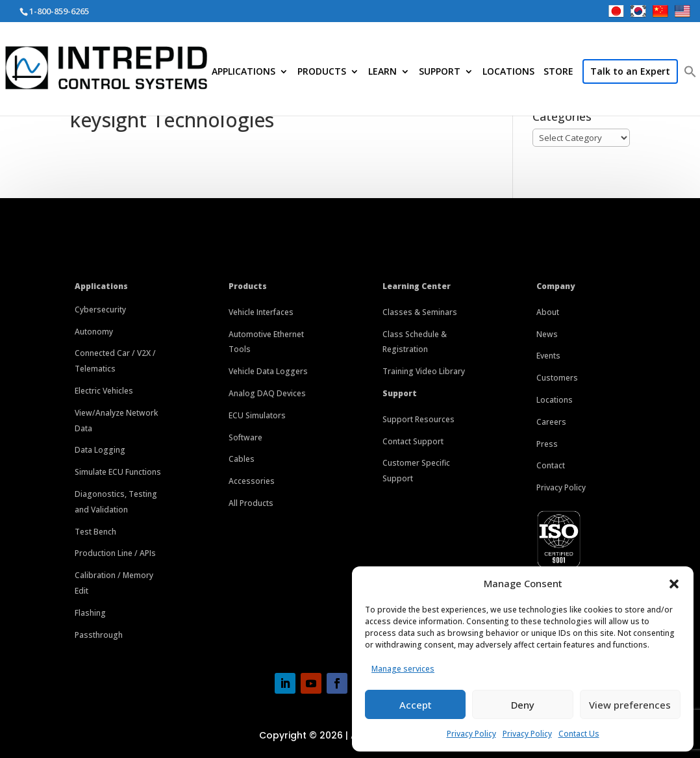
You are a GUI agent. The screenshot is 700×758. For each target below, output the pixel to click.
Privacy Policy (471, 734)
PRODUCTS (322, 72)
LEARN (382, 72)
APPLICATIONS (244, 72)
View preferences (630, 705)
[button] (674, 584)
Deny (523, 705)
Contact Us (579, 734)
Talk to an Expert (630, 71)
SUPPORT (440, 72)
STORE (558, 72)
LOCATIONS (508, 72)
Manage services (403, 669)
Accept (416, 705)
